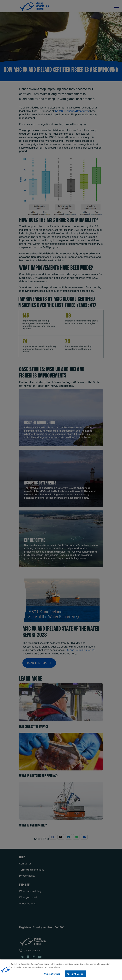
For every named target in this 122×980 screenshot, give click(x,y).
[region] (61, 970)
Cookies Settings (52, 974)
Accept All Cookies (76, 974)
